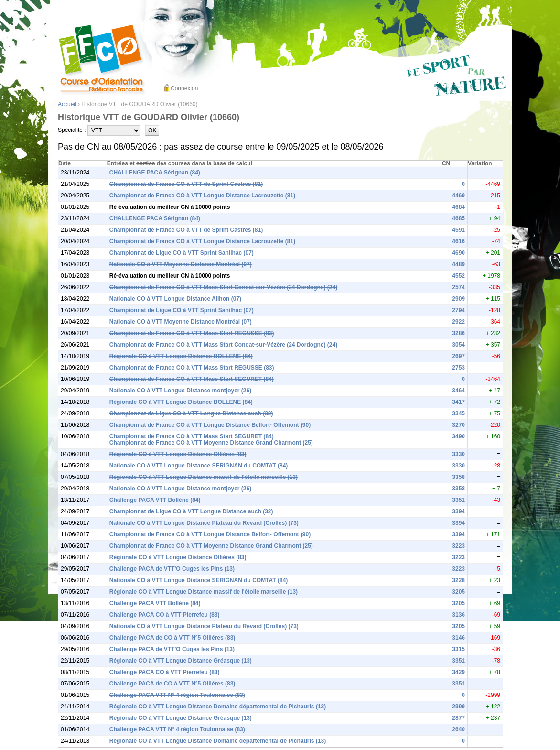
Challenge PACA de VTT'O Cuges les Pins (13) (172, 569)
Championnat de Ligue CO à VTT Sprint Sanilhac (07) (182, 253)
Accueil (67, 104)
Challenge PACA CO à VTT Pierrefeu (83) (165, 615)
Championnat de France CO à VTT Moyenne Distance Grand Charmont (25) (211, 443)
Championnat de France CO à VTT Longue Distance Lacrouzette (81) (202, 196)
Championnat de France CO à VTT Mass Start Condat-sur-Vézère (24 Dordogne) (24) (223, 287)
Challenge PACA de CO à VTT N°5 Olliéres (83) (172, 638)
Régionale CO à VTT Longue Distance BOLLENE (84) (181, 356)
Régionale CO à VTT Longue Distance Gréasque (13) (181, 661)
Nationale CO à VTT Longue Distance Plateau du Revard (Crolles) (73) (204, 523)
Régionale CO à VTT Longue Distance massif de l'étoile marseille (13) (204, 477)
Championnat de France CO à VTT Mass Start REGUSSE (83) (192, 333)
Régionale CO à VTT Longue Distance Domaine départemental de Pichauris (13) (218, 707)
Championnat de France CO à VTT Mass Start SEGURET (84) (192, 379)
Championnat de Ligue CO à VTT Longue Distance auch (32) (191, 413)
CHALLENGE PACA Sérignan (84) (155, 173)
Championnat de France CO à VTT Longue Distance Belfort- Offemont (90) (210, 425)
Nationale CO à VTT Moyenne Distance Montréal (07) (181, 264)
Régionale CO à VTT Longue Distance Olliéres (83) (178, 454)
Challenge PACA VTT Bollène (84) (155, 500)
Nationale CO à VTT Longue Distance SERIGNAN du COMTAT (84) (199, 466)
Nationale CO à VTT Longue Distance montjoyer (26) (180, 391)
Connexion (184, 88)
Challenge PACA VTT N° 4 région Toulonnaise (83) (177, 695)
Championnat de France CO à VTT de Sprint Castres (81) (186, 184)
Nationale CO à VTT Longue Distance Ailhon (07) (175, 299)
